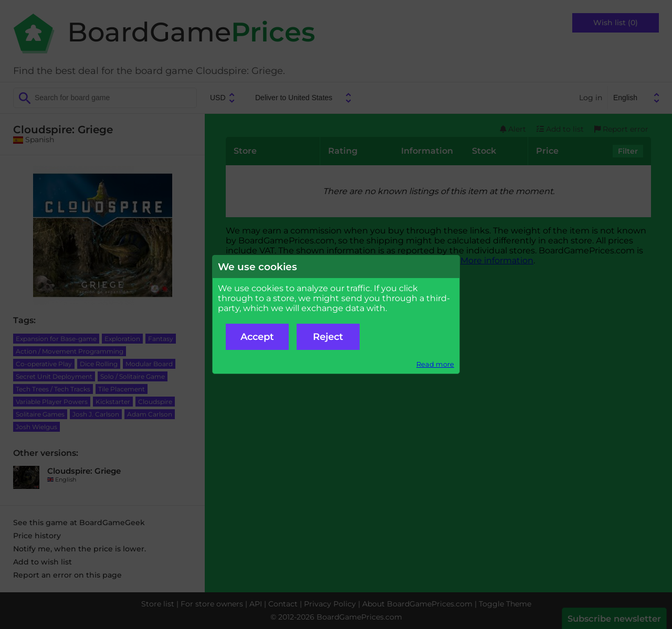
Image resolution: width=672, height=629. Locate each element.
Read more (435, 364)
